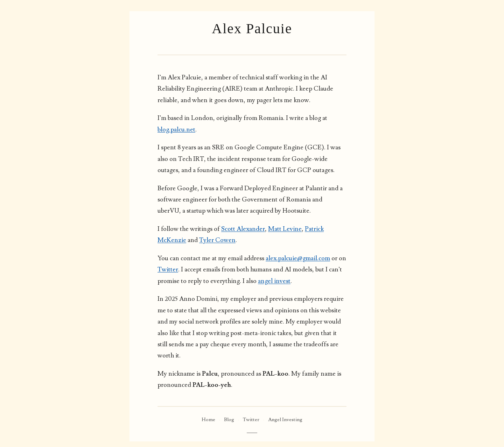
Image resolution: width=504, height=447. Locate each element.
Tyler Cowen (217, 240)
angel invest (274, 281)
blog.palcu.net (176, 130)
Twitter (168, 269)
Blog (229, 420)
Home (208, 420)
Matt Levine (285, 229)
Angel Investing (285, 420)
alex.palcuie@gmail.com (298, 258)
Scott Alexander (243, 229)
